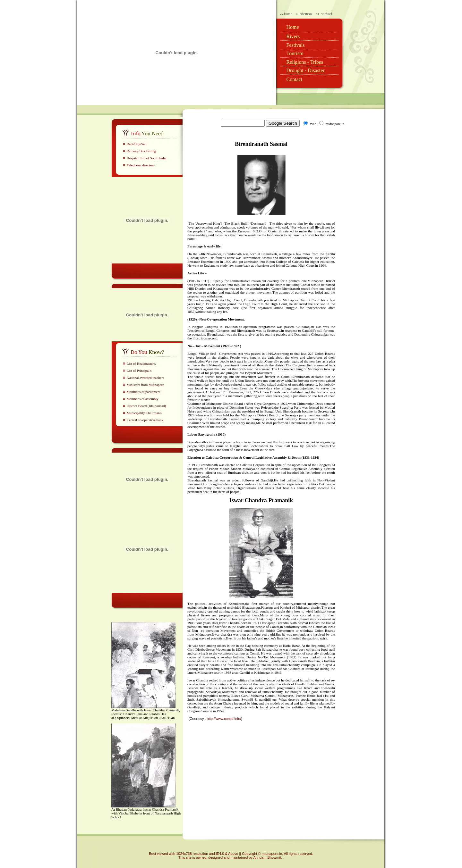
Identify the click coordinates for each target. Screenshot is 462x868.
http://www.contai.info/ (224, 719)
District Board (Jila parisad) (146, 406)
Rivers (293, 36)
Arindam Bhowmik (268, 857)
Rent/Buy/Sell (137, 144)
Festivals (296, 45)
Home (293, 27)
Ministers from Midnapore (145, 385)
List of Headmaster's (141, 363)
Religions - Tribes (305, 62)
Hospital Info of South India (147, 158)
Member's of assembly (143, 399)
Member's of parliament (144, 392)
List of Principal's (139, 371)
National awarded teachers (145, 378)
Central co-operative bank (145, 420)
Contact (295, 79)
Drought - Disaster (306, 70)
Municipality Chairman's (144, 413)
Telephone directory (141, 165)
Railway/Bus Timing (141, 151)
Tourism (295, 53)
